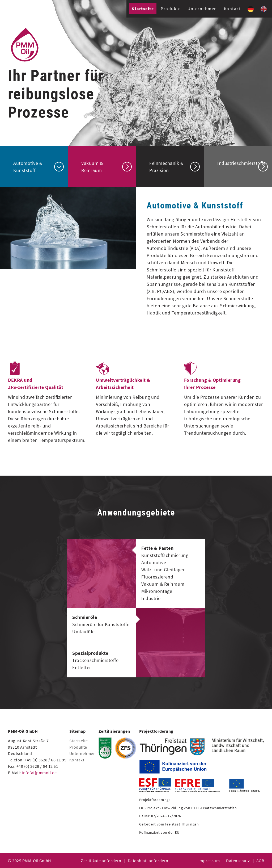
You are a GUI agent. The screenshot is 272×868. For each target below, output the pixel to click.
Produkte (171, 9)
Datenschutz (238, 861)
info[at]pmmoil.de (39, 773)
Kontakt (232, 9)
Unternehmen (202, 9)
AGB (260, 861)
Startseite (143, 9)
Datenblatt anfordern (148, 861)
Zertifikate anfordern (101, 861)
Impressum (209, 861)
